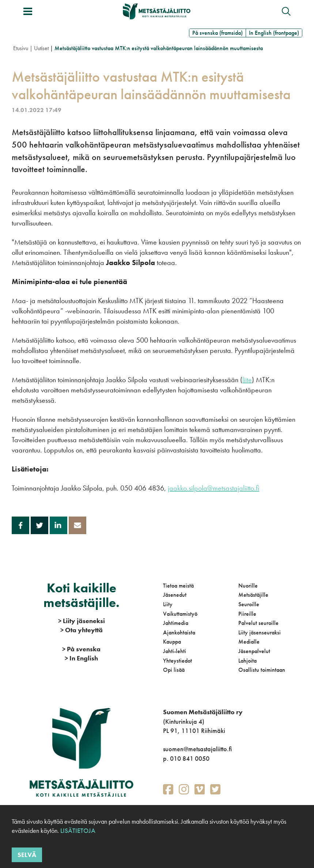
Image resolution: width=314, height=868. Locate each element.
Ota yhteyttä (82, 630)
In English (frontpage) (274, 33)
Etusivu (21, 48)
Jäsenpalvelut (254, 651)
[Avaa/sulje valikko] (28, 11)
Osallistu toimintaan (262, 670)
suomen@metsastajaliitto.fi (197, 749)
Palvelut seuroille (258, 623)
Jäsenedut (175, 595)
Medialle (249, 642)
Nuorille (248, 586)
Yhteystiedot (177, 661)
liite (247, 380)
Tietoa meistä (178, 586)
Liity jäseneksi (82, 621)
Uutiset (41, 48)
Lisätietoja (77, 830)
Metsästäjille (253, 595)
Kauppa (172, 642)
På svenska (81, 649)
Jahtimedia (176, 623)
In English (81, 658)
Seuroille (249, 604)
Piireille (247, 614)
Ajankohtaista (179, 632)
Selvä (27, 855)
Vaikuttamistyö (180, 614)
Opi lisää (174, 670)
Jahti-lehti (175, 651)
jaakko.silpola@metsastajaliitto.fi (213, 488)
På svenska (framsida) (217, 33)
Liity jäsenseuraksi (260, 632)
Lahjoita (247, 661)
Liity (168, 604)
